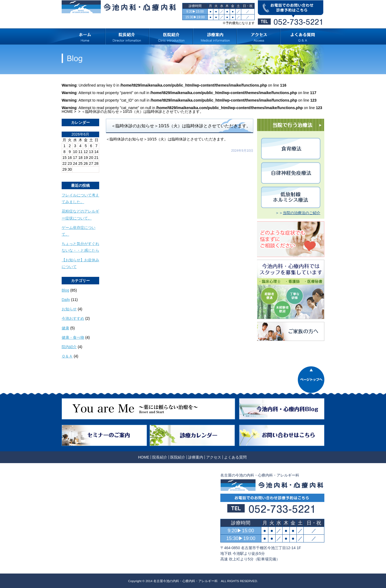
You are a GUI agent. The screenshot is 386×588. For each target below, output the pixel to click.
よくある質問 (235, 457)
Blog (65, 290)
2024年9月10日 (242, 151)
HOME (67, 111)
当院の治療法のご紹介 (302, 213)
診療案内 (196, 457)
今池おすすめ (73, 318)
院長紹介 (160, 457)
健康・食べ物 (73, 337)
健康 (65, 328)
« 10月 (67, 174)
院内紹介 (69, 347)
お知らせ (69, 309)
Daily (66, 300)
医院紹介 (178, 457)
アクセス (214, 457)
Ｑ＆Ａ (67, 356)
